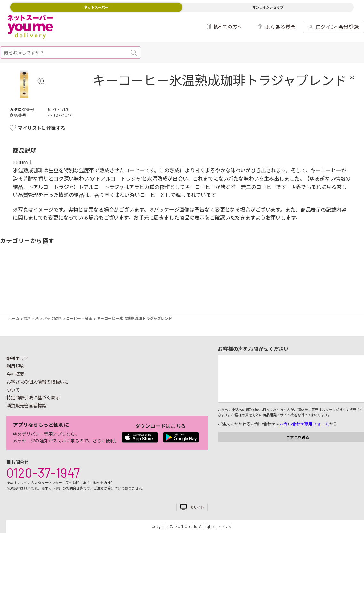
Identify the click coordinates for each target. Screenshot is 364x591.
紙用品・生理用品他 (320, 294)
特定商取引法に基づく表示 (33, 417)
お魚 (64, 294)
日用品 (300, 294)
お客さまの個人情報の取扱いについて (37, 405)
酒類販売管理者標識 (26, 425)
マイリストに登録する (41, 148)
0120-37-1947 (43, 492)
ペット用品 (354, 294)
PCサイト (196, 527)
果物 (30, 294)
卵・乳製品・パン (104, 294)
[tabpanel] (34, 94)
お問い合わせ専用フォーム (304, 443)
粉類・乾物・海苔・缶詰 (226, 294)
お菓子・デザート (158, 294)
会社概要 (15, 394)
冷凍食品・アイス (118, 294)
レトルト (192, 294)
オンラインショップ (268, 7)
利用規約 (15, 386)
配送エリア (17, 378)
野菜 (10, 294)
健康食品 (266, 294)
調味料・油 (212, 294)
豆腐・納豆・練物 (172, 294)
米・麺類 (138, 294)
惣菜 (84, 294)
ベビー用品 (334, 294)
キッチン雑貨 (280, 294)
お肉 (50, 294)
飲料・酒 (246, 294)
